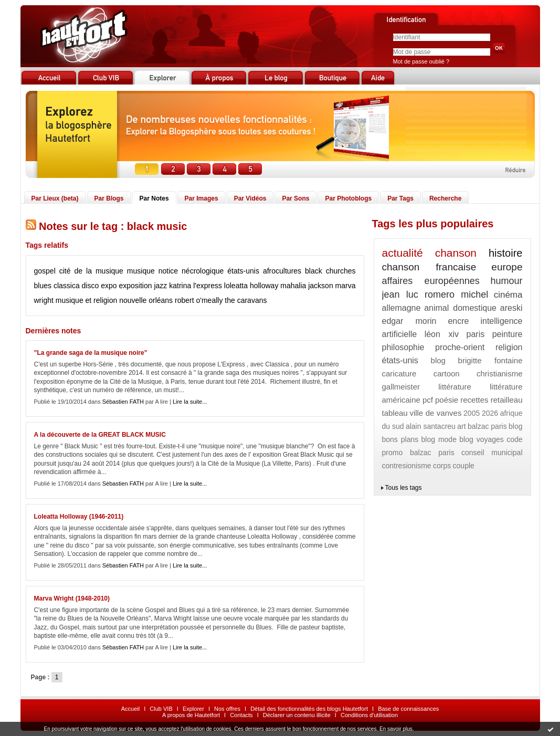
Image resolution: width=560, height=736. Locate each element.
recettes (474, 400)
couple (464, 466)
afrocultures (282, 271)
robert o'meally (199, 300)
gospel (45, 271)
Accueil (130, 709)
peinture (508, 334)
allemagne (401, 308)
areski (511, 308)
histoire (505, 253)
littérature (455, 387)
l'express (208, 286)
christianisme (500, 374)
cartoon (447, 374)
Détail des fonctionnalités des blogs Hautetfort (309, 709)
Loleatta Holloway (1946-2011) (79, 517)
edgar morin (409, 321)
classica (67, 286)
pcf (428, 400)
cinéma (508, 295)
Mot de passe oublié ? (421, 61)
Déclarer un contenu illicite (297, 715)
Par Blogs (109, 198)
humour (506, 281)
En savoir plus (396, 729)
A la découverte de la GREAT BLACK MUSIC (100, 435)
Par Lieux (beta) (55, 198)
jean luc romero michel (435, 295)
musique (141, 271)
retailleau (507, 400)
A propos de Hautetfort (191, 715)
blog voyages (482, 439)
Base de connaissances (408, 709)
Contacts (241, 715)
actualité (403, 253)
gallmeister (401, 387)
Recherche (445, 198)
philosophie (403, 347)
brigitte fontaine (490, 360)
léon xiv (442, 334)
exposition (135, 286)
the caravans (246, 300)
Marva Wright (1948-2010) (72, 598)
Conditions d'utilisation (369, 715)
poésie (447, 400)
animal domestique (460, 308)
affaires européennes (431, 281)
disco (91, 286)
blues (43, 286)
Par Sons (295, 198)
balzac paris (487, 426)
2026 (490, 413)
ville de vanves (435, 413)
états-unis (243, 271)
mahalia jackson (307, 286)
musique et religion (87, 300)
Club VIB (161, 709)
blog (438, 360)
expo (109, 286)
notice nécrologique (191, 271)
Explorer (193, 709)
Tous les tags (404, 488)
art (461, 426)
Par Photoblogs (348, 198)
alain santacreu (431, 426)
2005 (472, 413)
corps (442, 466)
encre (458, 321)
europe (507, 267)
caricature (399, 374)
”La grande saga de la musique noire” (91, 353)
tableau (395, 413)
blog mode (439, 439)
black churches (330, 271)
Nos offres (227, 709)
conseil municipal (492, 453)
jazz (160, 286)
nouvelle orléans (146, 300)
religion (509, 347)
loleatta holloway (251, 286)
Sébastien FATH (123, 402)
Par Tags (400, 198)
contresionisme (407, 466)
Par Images (202, 198)
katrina (180, 286)
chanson (456, 253)
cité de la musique (91, 271)
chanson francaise (429, 267)
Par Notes (154, 198)
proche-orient (460, 347)
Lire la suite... (190, 402)
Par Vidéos (250, 198)
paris (476, 334)
